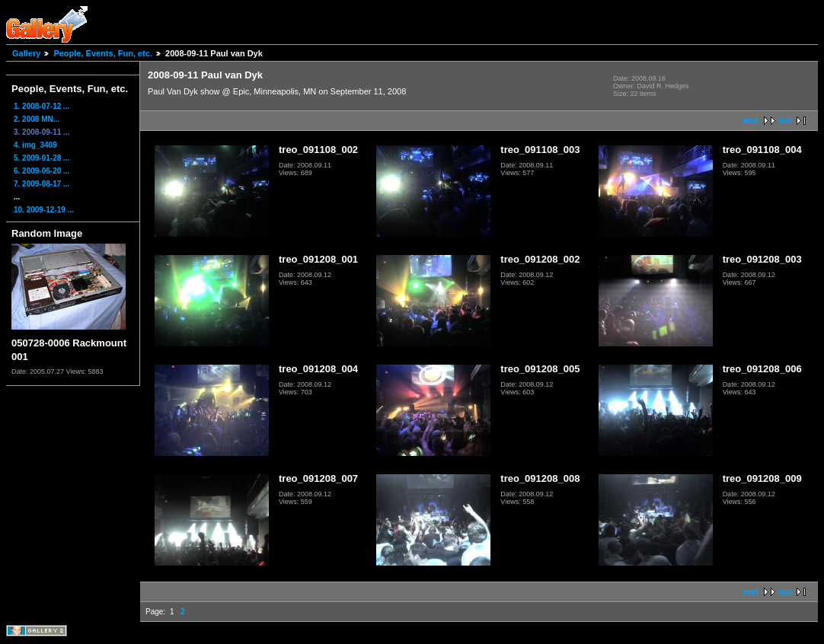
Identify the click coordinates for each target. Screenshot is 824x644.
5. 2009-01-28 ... (42, 158)
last (786, 121)
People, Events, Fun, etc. (103, 53)
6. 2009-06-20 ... (42, 171)
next (751, 121)
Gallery (26, 53)
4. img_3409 (35, 145)
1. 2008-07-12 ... (42, 106)
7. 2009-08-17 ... (42, 184)
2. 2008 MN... (37, 119)
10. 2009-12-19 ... (44, 210)
